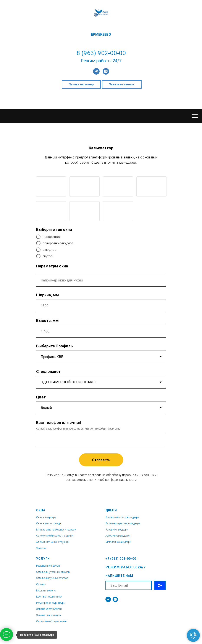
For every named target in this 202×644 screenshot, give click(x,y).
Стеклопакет (48, 372)
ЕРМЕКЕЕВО (101, 34)
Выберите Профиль (54, 346)
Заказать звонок (122, 84)
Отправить (101, 460)
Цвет (41, 397)
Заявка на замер (81, 84)
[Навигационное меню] (195, 116)
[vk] (96, 71)
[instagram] (106, 71)
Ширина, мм (48, 295)
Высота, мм (47, 320)
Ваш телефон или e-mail (59, 423)
